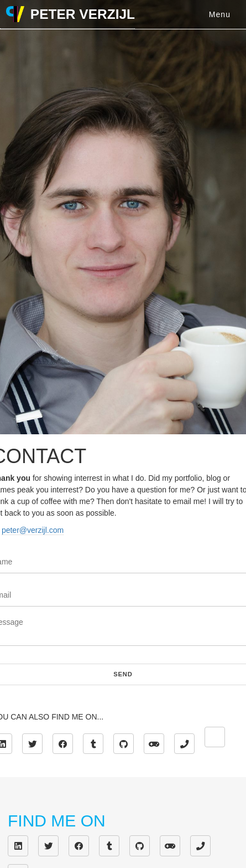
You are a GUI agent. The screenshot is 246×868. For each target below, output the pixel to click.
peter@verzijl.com (33, 530)
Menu (220, 14)
